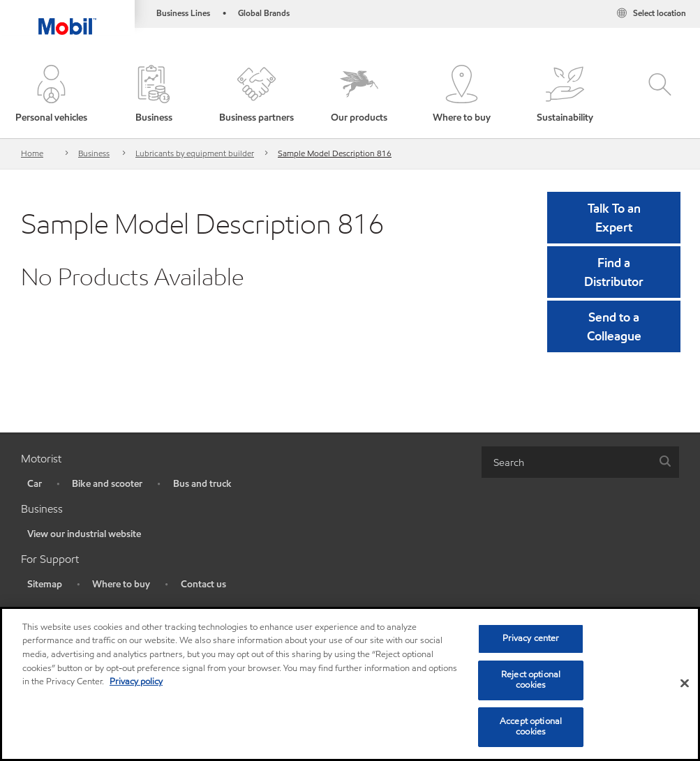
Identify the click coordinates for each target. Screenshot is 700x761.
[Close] (685, 684)
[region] (350, 684)
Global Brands (264, 13)
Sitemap (45, 584)
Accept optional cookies (531, 727)
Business (94, 153)
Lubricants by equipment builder (195, 153)
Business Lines (183, 13)
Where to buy (121, 584)
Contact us (203, 584)
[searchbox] (566, 462)
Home (32, 153)
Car (35, 484)
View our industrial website (84, 534)
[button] (51, 95)
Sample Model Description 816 (335, 153)
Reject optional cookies (531, 680)
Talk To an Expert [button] (614, 218)
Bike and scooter (107, 484)
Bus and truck (202, 484)
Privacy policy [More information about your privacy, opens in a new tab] (136, 681)
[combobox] (580, 462)
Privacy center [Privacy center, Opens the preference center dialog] (531, 638)
